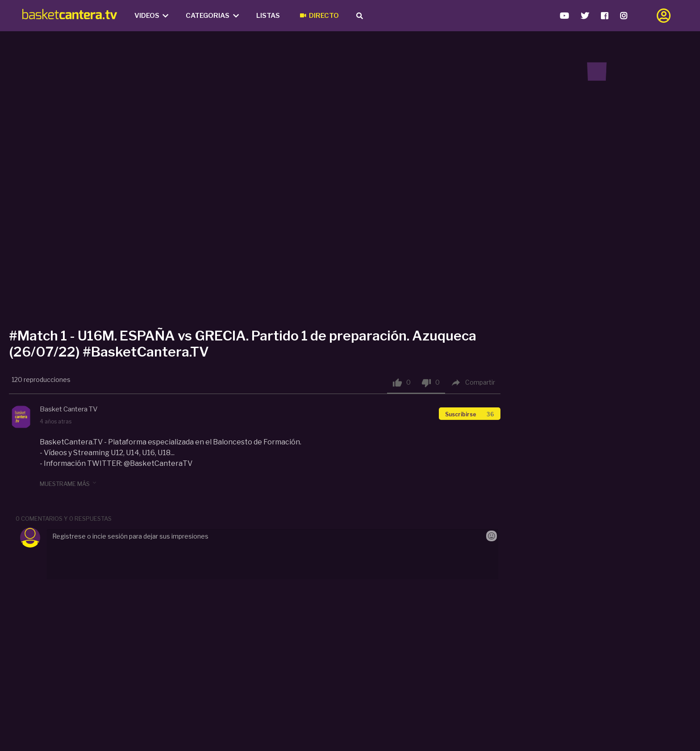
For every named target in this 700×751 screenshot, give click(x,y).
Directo (319, 16)
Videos (152, 16)
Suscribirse (470, 414)
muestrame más (69, 483)
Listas (268, 16)
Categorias (212, 16)
